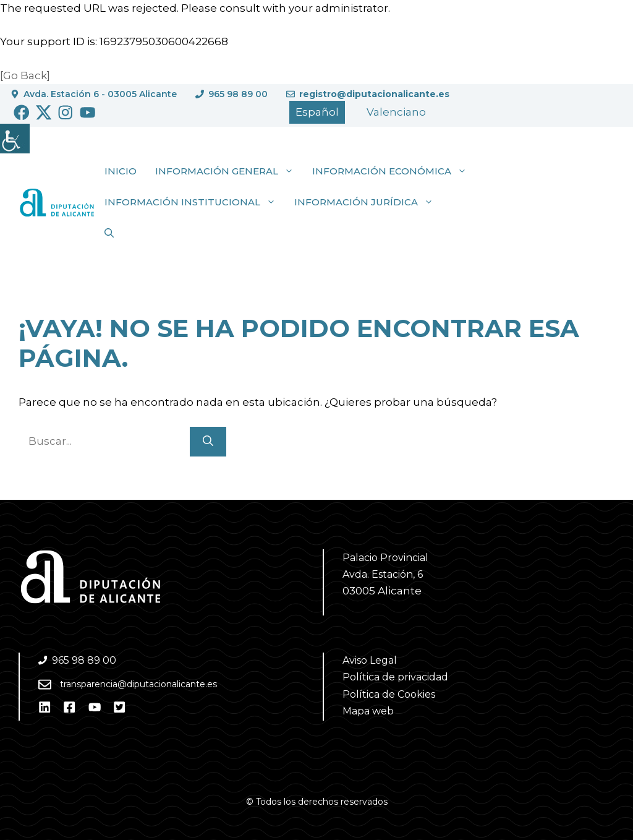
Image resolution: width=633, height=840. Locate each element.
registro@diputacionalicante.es (374, 94)
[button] (109, 233)
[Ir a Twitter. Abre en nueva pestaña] (44, 113)
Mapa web (368, 711)
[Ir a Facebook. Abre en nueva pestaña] (22, 113)
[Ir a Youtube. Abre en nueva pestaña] (88, 113)
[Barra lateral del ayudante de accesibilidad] (15, 139)
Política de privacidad (395, 677)
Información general (229, 171)
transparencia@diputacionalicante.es (138, 684)
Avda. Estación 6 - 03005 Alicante (100, 94)
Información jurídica (368, 202)
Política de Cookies (389, 694)
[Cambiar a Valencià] (396, 112)
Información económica (394, 171)
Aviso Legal (370, 660)
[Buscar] (208, 442)
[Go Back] (25, 75)
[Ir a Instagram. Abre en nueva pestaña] (66, 113)
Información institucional (195, 202)
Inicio (121, 171)
